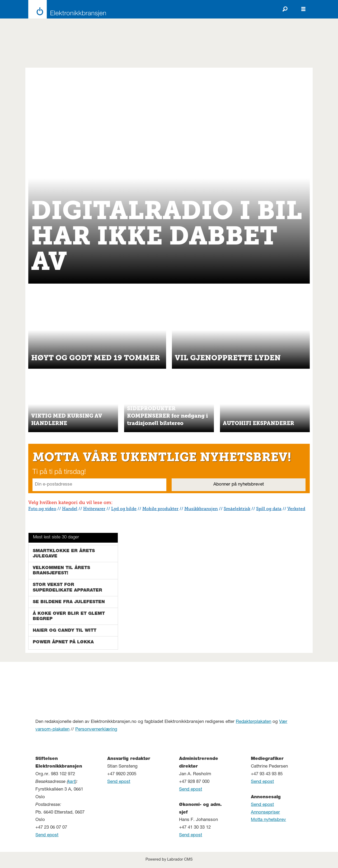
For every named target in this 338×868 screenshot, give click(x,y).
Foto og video (42, 509)
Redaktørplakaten (253, 722)
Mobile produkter (160, 509)
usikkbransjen (203, 509)
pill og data (270, 509)
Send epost (47, 835)
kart (72, 782)
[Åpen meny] (303, 9)
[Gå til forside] (66, 9)
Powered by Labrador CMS (169, 860)
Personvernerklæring (96, 730)
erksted (298, 509)
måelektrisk (238, 509)
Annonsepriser (265, 813)
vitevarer (96, 509)
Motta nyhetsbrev (268, 820)
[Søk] (285, 9)
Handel (70, 509)
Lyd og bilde (124, 509)
